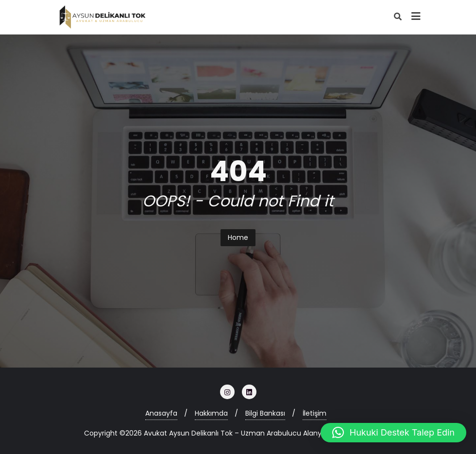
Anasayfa (161, 413)
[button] (393, 433)
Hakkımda (211, 413)
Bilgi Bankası (265, 413)
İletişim (314, 413)
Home (238, 237)
